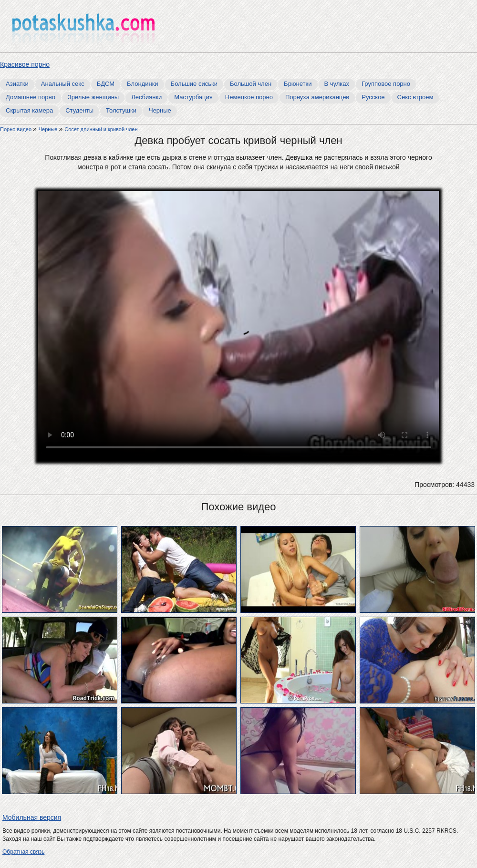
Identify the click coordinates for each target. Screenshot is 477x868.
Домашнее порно (31, 97)
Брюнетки (298, 84)
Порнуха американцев (317, 97)
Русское (373, 97)
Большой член (251, 84)
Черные (160, 110)
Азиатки (17, 84)
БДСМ (106, 84)
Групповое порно (386, 84)
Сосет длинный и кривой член (101, 129)
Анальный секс (63, 84)
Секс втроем (415, 97)
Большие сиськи (194, 84)
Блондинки (143, 84)
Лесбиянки (146, 97)
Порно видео (16, 129)
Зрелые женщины (93, 97)
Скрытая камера (29, 110)
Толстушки (121, 110)
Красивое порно (25, 64)
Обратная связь (23, 852)
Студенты (79, 110)
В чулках (337, 84)
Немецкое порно (249, 97)
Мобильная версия (32, 817)
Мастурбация (193, 97)
